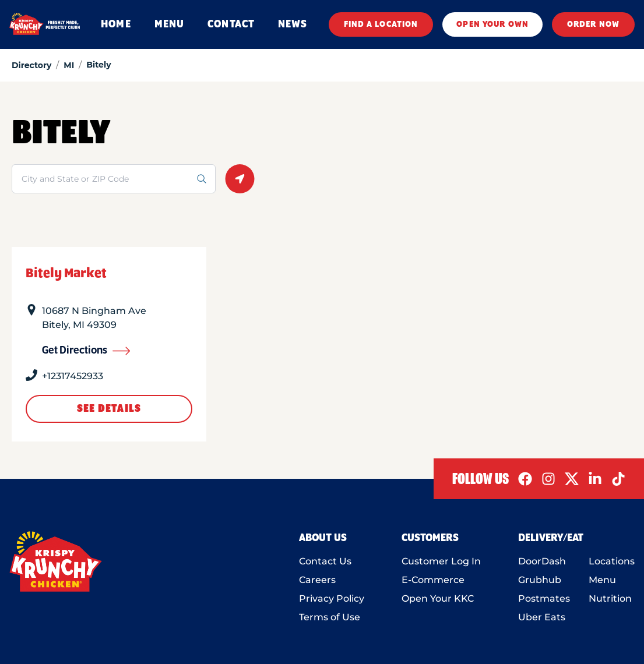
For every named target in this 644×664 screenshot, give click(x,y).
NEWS (293, 24)
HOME (116, 24)
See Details (109, 409)
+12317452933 (73, 376)
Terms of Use (330, 617)
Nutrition (610, 598)
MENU (169, 24)
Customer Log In (441, 561)
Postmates (544, 598)
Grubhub (540, 580)
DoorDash (542, 561)
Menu (602, 580)
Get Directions (86, 351)
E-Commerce (433, 580)
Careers (317, 580)
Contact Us (325, 561)
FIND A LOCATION (381, 24)
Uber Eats (542, 617)
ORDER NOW (593, 24)
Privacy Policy (332, 598)
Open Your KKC (438, 598)
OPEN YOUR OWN (492, 24)
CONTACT (231, 24)
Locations (612, 561)
